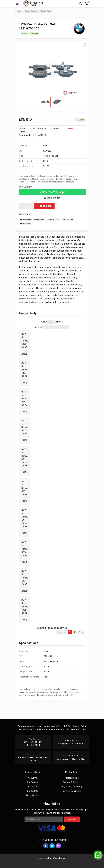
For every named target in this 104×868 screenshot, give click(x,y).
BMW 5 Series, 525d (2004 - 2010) (25, 430)
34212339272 (25, 219)
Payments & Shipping (72, 787)
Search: (52, 327)
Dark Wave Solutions (58, 858)
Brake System (31, 11)
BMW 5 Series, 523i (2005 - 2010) (25, 402)
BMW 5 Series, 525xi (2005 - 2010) (25, 581)
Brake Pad (46, 11)
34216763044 (68, 219)
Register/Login (72, 778)
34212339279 (25, 223)
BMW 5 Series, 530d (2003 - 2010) (25, 610)
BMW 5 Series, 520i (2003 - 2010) (25, 373)
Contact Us (32, 791)
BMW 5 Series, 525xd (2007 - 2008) (25, 552)
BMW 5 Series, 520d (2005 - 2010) (25, 344)
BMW (70, 129)
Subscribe (72, 819)
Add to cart (44, 206)
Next (81, 632)
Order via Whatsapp (52, 192)
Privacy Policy (32, 795)
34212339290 (39, 219)
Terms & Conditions (72, 791)
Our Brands (32, 782)
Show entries (52, 322)
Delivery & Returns (72, 782)
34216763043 (53, 219)
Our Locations (32, 787)
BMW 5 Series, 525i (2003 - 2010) (25, 491)
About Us (32, 778)
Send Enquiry (52, 198)
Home (19, 11)
